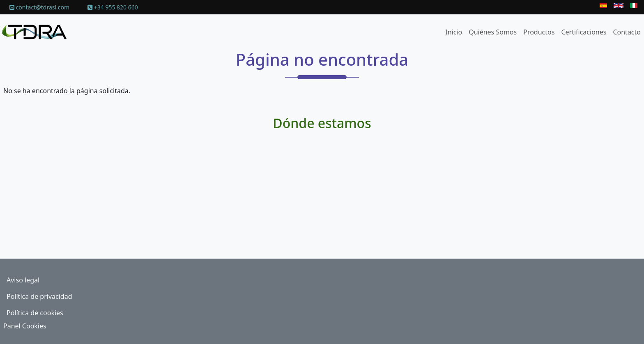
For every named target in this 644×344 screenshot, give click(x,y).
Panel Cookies (25, 326)
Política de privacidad (39, 296)
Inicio (454, 32)
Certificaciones (584, 32)
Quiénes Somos (493, 32)
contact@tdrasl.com (39, 7)
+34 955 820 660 (113, 7)
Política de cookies (35, 313)
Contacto (627, 32)
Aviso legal (23, 280)
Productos (539, 32)
